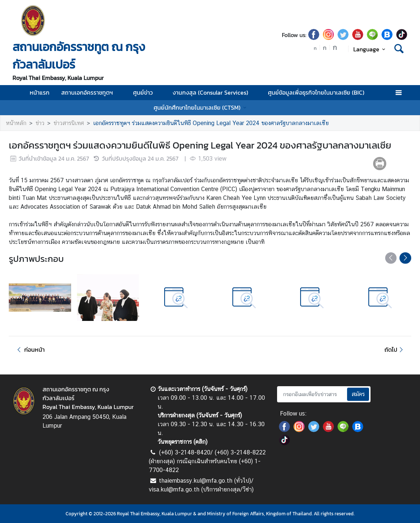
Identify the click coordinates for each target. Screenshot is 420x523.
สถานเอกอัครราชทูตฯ (91, 92)
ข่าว (40, 123)
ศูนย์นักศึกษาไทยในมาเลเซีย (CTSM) (201, 107)
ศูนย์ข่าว (147, 92)
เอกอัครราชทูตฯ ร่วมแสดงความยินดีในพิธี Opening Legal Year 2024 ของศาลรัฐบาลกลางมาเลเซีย (211, 123)
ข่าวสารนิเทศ (69, 123)
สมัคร (358, 394)
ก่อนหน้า (30, 350)
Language (370, 49)
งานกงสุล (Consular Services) (214, 92)
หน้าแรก (40, 92)
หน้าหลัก (16, 123)
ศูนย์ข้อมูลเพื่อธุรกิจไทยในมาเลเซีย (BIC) (320, 92)
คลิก (200, 442)
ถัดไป (395, 350)
